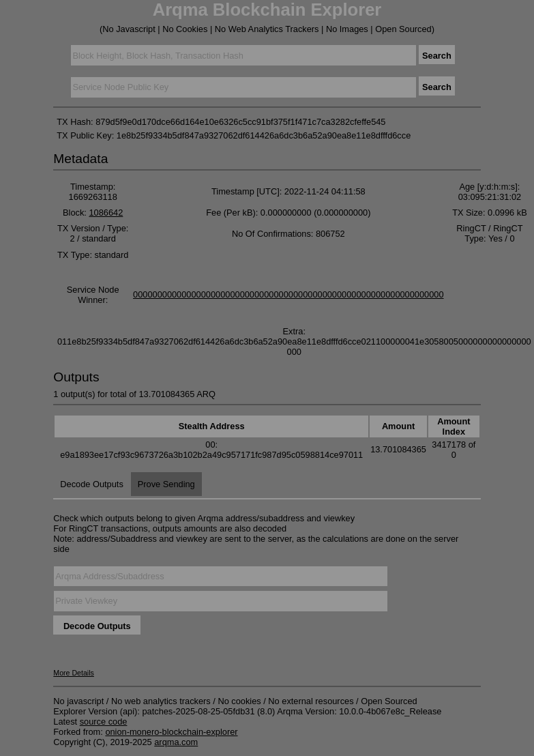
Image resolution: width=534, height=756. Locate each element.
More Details (74, 673)
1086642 (106, 213)
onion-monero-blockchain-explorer (171, 732)
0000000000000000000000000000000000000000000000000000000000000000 (288, 294)
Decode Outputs (91, 484)
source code (104, 722)
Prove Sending (166, 484)
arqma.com (176, 742)
